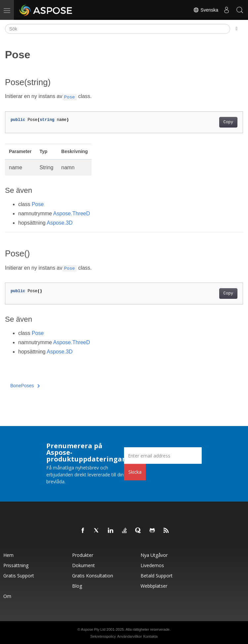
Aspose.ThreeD (72, 214)
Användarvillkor (129, 636)
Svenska (206, 10)
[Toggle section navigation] (237, 29)
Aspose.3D (60, 223)
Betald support (157, 576)
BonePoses (25, 386)
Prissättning (16, 565)
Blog (77, 586)
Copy (228, 122)
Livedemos (152, 565)
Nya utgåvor (154, 555)
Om (7, 596)
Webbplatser (154, 586)
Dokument (83, 565)
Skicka (135, 472)
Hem (8, 555)
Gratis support (19, 576)
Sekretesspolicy (103, 636)
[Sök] (118, 29)
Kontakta (150, 636)
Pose (38, 204)
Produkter (83, 555)
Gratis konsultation (93, 576)
